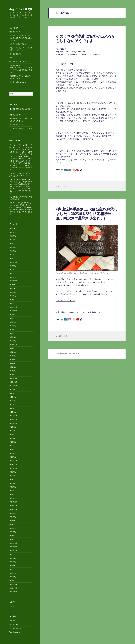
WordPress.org (15, 632)
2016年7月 (13, 562)
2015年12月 (13, 584)
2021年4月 (13, 363)
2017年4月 (13, 528)
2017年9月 (13, 513)
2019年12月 (13, 416)
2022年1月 (13, 341)
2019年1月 (13, 457)
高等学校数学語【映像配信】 (19, 44)
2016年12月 (13, 543)
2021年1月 (13, 375)
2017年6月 (13, 521)
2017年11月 (13, 506)
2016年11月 (13, 547)
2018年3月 (13, 491)
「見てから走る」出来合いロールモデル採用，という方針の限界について (21, 182)
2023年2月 (13, 300)
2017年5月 (13, 524)
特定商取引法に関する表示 (18, 62)
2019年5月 (13, 442)
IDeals (23, 176)
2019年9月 (13, 427)
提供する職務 (14, 28)
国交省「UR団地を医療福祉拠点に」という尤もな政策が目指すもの (21, 205)
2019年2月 (13, 453)
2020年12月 (13, 378)
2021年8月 (13, 352)
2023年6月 (13, 288)
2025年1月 (13, 258)
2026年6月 (13, 228)
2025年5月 (13, 251)
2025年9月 (13, 236)
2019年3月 (13, 449)
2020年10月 (13, 386)
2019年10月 (13, 423)
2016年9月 (13, 554)
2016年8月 (13, 558)
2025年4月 (13, 255)
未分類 (12, 606)
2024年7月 (13, 266)
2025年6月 (13, 247)
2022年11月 (13, 307)
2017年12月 (13, 502)
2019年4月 (13, 446)
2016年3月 (13, 577)
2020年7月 (13, 393)
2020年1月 (13, 412)
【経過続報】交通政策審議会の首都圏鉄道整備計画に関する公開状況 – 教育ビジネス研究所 (21, 210)
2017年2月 (13, 536)
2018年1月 (13, 498)
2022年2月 (13, 337)
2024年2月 (13, 273)
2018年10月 (13, 468)
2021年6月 (13, 356)
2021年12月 (13, 345)
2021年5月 (13, 360)
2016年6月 (13, 566)
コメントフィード (15, 628)
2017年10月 (13, 509)
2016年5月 (13, 569)
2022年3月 (13, 333)
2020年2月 (13, 408)
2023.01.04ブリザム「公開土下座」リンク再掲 (20, 77)
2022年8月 (13, 315)
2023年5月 (13, 292)
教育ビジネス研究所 (21, 9)
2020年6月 (13, 397)
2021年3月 (13, 367)
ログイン (12, 621)
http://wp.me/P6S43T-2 (65, 300)
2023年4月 (13, 296)
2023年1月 (13, 303)
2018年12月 (13, 461)
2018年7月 (13, 479)
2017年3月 (13, 532)
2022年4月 (13, 330)
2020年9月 (13, 390)
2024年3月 (13, 270)
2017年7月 (13, 517)
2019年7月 (13, 434)
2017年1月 (13, 539)
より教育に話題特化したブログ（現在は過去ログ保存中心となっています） (21, 38)
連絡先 (12, 58)
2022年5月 (13, 326)
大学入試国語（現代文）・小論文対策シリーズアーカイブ (21, 49)
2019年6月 (13, 438)
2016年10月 (13, 551)
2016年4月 (13, 573)
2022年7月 (13, 318)
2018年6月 (13, 483)
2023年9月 (13, 285)
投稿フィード (14, 625)
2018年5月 (13, 487)
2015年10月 (13, 592)
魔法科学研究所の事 (16, 125)
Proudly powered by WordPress (67, 354)
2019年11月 (13, 419)
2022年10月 (13, 311)
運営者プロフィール (16, 32)
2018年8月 (13, 476)
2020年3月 (13, 405)
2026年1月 (13, 232)
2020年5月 (13, 401)
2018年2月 (13, 494)
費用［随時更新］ (15, 54)
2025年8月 (13, 240)
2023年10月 (13, 281)
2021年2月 (13, 371)
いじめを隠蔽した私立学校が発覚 (21, 197)
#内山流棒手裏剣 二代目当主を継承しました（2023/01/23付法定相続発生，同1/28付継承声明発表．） (87, 214)
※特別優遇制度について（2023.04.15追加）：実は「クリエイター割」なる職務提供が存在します (21, 69)
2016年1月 (13, 581)
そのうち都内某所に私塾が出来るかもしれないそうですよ (85, 38)
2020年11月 (13, 382)
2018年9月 (13, 472)
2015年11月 (13, 588)
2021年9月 (13, 348)
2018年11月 (13, 464)
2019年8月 (13, 431)
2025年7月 (13, 243)
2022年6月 (13, 322)
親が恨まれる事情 (15, 115)
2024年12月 (13, 262)
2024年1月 (13, 277)
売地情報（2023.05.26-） (18, 82)
